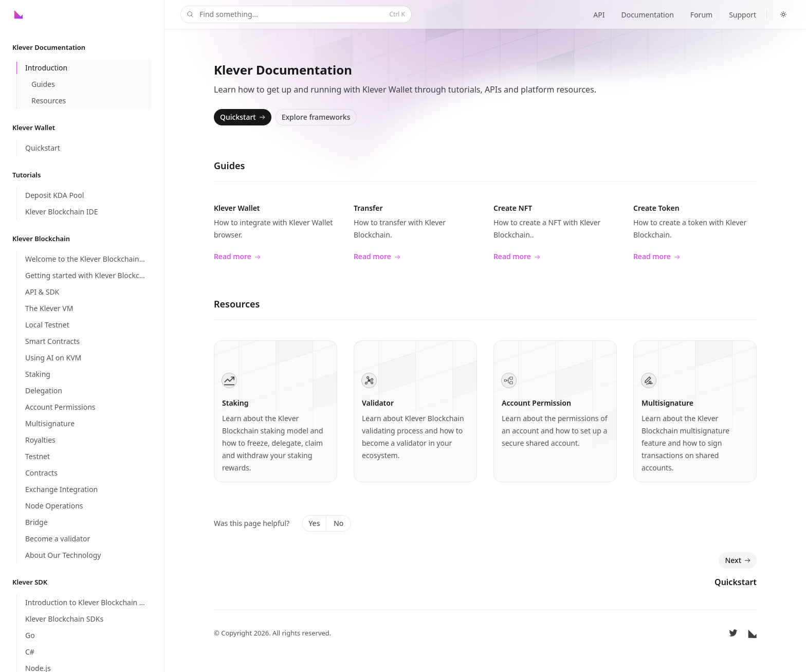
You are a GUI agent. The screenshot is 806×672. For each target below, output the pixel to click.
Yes (314, 523)
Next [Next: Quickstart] (739, 560)
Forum (701, 15)
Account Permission (536, 403)
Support (743, 15)
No (338, 523)
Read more (237, 257)
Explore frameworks (316, 117)
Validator (378, 403)
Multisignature (667, 403)
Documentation (647, 15)
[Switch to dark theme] (783, 14)
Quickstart (244, 117)
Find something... (295, 15)
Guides (229, 166)
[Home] (36, 14)
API (599, 15)
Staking (235, 403)
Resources (237, 304)
